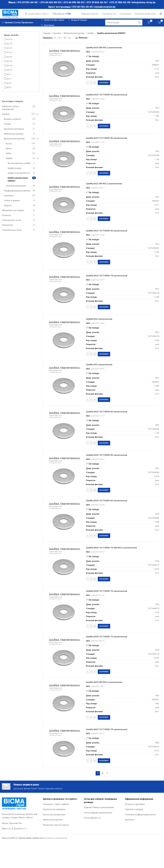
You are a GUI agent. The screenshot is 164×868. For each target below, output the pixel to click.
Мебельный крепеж (14, 137)
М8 (8, 90)
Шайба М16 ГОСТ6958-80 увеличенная (113, 426)
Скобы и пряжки (12, 203)
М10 (8, 42)
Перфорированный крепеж (17, 194)
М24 (8, 69)
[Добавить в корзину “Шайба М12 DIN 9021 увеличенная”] (105, 227)
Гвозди (7, 127)
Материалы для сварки (13, 213)
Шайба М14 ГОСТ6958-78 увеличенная (113, 286)
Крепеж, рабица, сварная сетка (31, 864)
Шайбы (9, 161)
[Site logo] (12, 15)
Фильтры (83, 41)
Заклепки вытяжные (14, 132)
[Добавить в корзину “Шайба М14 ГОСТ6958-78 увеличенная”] (105, 318)
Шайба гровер (14, 171)
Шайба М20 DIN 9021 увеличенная (110, 704)
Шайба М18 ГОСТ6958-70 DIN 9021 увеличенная (120, 566)
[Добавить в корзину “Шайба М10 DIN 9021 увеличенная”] (105, 87)
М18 (8, 60)
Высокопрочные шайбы (19, 166)
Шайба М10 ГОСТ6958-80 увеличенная (113, 100)
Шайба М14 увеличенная (104, 331)
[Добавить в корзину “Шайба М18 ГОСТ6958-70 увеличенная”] (105, 646)
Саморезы (9, 199)
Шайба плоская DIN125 (19, 176)
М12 (8, 47)
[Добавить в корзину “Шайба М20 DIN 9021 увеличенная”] (105, 740)
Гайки (8, 156)
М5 (8, 82)
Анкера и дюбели (12, 122)
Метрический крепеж (14, 142)
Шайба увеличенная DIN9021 (18, 182)
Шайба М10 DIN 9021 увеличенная (110, 51)
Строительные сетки (12, 233)
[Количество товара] (92, 87)
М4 (8, 77)
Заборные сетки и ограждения (11, 111)
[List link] (61, 831)
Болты (9, 147)
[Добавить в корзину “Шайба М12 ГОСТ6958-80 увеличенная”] (105, 271)
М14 (8, 51)
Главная (47, 36)
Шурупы (8, 208)
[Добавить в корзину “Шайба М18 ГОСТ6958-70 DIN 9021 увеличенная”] (105, 597)
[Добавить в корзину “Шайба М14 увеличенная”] (105, 366)
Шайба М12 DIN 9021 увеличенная (110, 191)
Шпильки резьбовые (16, 189)
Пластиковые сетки (11, 223)
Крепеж (6, 117)
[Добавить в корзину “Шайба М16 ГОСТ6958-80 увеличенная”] (105, 457)
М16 (8, 55)
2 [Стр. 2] (102, 798)
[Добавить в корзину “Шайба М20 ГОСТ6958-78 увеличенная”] (105, 784)
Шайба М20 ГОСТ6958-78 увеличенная (113, 752)
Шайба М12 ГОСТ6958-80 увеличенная (113, 240)
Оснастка (6, 218)
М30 (8, 73)
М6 (8, 86)
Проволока (7, 228)
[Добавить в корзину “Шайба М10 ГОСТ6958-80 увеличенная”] (105, 132)
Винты (9, 151)
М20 (8, 64)
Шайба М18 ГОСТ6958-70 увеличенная (113, 610)
